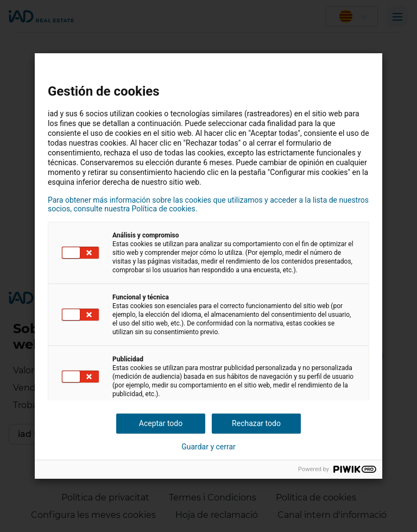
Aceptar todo (161, 423)
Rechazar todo (256, 423)
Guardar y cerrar (208, 447)
